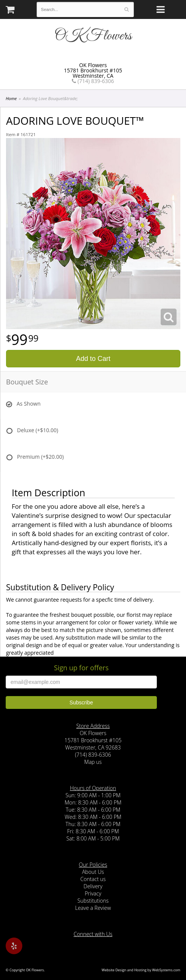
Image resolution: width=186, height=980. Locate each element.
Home (11, 98)
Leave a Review (93, 908)
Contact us (93, 879)
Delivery (93, 886)
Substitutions (93, 901)
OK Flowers (93, 36)
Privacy (93, 893)
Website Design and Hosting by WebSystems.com (141, 970)
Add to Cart (93, 359)
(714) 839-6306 (93, 81)
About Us (93, 872)
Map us (93, 762)
